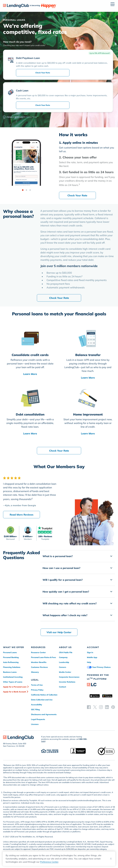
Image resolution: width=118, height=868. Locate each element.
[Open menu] (112, 4)
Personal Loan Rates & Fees (43, 657)
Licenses (35, 724)
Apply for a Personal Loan (15, 687)
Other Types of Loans (13, 682)
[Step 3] (30, 190)
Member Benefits (39, 662)
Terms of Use (37, 685)
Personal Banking (11, 657)
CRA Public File (66, 652)
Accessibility (37, 705)
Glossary (35, 672)
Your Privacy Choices (99, 667)
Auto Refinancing (11, 662)
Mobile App (92, 657)
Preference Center (49, 862)
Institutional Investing (13, 677)
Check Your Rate (77, 195)
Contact (63, 687)
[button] (78, 556)
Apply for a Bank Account (15, 692)
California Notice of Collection (44, 695)
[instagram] (101, 707)
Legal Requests (38, 719)
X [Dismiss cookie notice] (111, 859)
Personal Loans (10, 652)
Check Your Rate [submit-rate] (43, 73)
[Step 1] (23, 190)
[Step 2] (26, 190)
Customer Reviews (39, 667)
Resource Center (38, 652)
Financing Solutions (12, 667)
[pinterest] (113, 707)
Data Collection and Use (42, 700)
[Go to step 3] (87, 179)
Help (89, 662)
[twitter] (95, 707)
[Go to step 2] (87, 162)
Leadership (64, 662)
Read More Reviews (22, 515)
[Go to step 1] (87, 147)
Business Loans (10, 672)
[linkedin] (107, 707)
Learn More (30, 374)
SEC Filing (35, 709)
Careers (63, 667)
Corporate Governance (69, 677)
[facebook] (89, 707)
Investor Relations (67, 682)
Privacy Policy (37, 690)
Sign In (90, 652)
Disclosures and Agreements (44, 714)
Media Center (65, 672)
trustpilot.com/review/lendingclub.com (85, 800)
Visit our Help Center (59, 632)
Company (63, 657)
